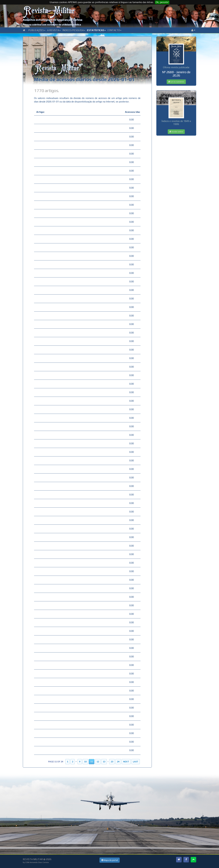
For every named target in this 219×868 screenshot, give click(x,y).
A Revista (54, 30)
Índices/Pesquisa (74, 30)
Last (136, 762)
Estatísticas (96, 30)
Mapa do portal (110, 860)
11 (92, 762)
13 (104, 762)
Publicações (37, 30)
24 (118, 762)
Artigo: (40, 112)
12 (98, 762)
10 (85, 762)
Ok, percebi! (162, 2)
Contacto (114, 30)
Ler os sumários (176, 82)
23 (112, 762)
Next (126, 762)
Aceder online (176, 132)
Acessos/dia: (132, 112)
